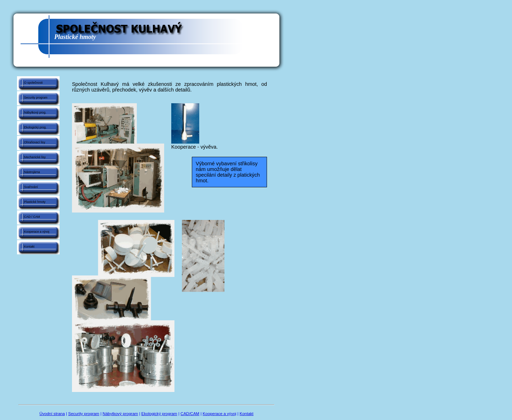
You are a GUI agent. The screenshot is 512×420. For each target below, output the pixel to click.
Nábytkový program (120, 414)
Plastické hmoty (35, 202)
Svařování (31, 187)
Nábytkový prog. (35, 112)
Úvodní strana (52, 414)
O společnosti (33, 83)
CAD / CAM (32, 217)
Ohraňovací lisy (35, 142)
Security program (36, 98)
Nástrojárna (32, 172)
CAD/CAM (190, 414)
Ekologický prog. (35, 127)
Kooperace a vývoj (37, 232)
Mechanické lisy (35, 157)
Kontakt (29, 247)
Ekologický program (159, 414)
